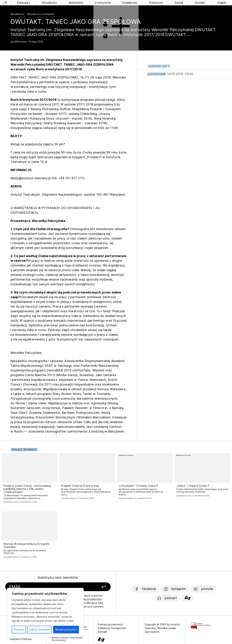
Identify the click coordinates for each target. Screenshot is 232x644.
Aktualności (49, 3)
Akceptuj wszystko (66, 629)
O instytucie (103, 3)
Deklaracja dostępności (112, 628)
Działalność (130, 3)
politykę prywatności (89, 599)
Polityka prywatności (110, 624)
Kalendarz (24, 3)
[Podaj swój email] (42, 587)
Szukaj (179, 3)
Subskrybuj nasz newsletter (58, 577)
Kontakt (200, 3)
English (222, 3)
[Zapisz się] (91, 587)
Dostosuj (19, 629)
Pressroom (156, 3)
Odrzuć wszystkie (39, 629)
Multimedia (76, 3)
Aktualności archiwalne (41, 14)
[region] (45, 612)
